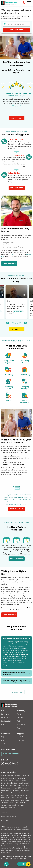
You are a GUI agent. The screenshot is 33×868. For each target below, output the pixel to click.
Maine (18, 786)
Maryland (25, 786)
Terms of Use (5, 813)
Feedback (20, 737)
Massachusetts (6, 788)
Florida (17, 781)
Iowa (20, 783)
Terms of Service (18, 859)
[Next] (30, 88)
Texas (11, 803)
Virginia (4, 805)
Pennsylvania (5, 800)
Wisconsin (4, 808)
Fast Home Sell (6, 721)
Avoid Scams (5, 744)
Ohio (13, 798)
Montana (19, 790)
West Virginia (20, 805)
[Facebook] (3, 764)
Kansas (26, 783)
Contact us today (17, 509)
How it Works (5, 714)
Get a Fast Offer (17, 30)
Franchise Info (22, 725)
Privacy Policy (5, 821)
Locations (20, 718)
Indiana (15, 783)
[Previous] (3, 88)
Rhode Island (15, 800)
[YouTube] (10, 764)
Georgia (23, 781)
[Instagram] (6, 764)
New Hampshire (12, 793)
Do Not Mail (21, 740)
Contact (4, 725)
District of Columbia (7, 781)
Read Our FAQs (17, 692)
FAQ (3, 737)
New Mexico (5, 795)
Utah (16, 803)
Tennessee (5, 803)
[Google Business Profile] (17, 764)
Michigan (15, 788)
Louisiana (12, 786)
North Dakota (5, 798)
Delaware (21, 778)
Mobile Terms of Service (9, 817)
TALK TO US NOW (17, 118)
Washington (11, 805)
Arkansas (17, 776)
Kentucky (4, 786)
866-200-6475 (13, 255)
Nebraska (26, 790)
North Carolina (23, 795)
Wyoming (12, 808)
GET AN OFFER (17, 329)
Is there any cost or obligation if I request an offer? (14, 673)
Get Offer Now (22, 864)
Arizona (11, 776)
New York (14, 795)
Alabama (4, 776)
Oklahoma (19, 798)
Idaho (3, 783)
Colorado (4, 778)
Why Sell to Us (6, 718)
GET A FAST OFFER (9, 263)
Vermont (22, 803)
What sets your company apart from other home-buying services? (15, 681)
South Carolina (25, 800)
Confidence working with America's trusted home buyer (16, 94)
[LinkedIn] (13, 764)
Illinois (9, 783)
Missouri (12, 790)
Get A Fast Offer (17, 188)
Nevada (4, 793)
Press (19, 728)
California (25, 776)
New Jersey (23, 793)
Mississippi (4, 790)
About (19, 714)
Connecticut (12, 778)
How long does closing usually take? (15, 639)
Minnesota (23, 788)
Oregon (26, 798)
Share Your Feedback (11, 754)
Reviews (20, 721)
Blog (3, 740)
